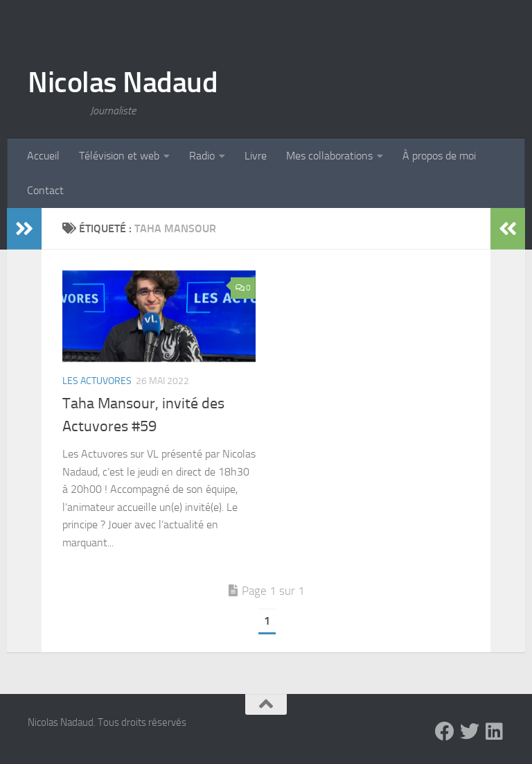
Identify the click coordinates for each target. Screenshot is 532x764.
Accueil (43, 156)
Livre (256, 156)
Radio (202, 156)
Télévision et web (119, 156)
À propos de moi (439, 156)
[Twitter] (470, 731)
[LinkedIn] (495, 731)
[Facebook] (445, 731)
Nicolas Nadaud (123, 83)
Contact (45, 190)
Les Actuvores (97, 381)
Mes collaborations (329, 156)
